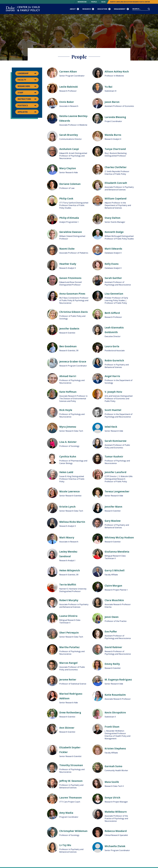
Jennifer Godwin (69, 329)
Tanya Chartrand (115, 149)
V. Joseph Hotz (113, 392)
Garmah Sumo (113, 766)
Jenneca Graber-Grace (73, 362)
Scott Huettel (113, 410)
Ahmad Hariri (68, 376)
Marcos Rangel (68, 663)
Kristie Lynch (67, 507)
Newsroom (82, 2)
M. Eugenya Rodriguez (118, 680)
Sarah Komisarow (116, 441)
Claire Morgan (113, 586)
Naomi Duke (67, 249)
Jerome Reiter (68, 680)
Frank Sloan (112, 727)
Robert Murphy (69, 600)
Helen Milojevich (70, 570)
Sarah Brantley (69, 135)
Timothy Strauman (71, 765)
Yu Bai (108, 87)
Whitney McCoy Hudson (119, 537)
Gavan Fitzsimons (70, 278)
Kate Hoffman (68, 392)
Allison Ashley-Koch (117, 72)
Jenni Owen (112, 617)
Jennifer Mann (113, 507)
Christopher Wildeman (73, 831)
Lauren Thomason (71, 798)
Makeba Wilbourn (116, 812)
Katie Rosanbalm (115, 695)
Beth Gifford (112, 313)
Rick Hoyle (66, 410)
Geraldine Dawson (71, 232)
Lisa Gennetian (114, 294)
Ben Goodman (68, 346)
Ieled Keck (111, 427)
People (94, 2)
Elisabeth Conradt (116, 183)
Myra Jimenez (68, 427)
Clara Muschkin (114, 600)
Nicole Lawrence (69, 491)
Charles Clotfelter (116, 167)
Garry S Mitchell (115, 570)
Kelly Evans (112, 264)
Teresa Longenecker (117, 491)
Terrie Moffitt (68, 585)
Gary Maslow (113, 521)
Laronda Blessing (115, 117)
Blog (103, 2)
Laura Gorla (112, 346)
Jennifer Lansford (115, 472)
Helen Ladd (66, 472)
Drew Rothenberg (70, 712)
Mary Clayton (68, 168)
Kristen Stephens (115, 748)
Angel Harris (112, 376)
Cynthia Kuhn (68, 456)
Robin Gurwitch (114, 360)
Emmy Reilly (112, 664)
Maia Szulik (112, 782)
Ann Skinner (67, 728)
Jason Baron (112, 102)
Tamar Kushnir (114, 456)
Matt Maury (67, 537)
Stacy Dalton (113, 218)
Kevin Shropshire (115, 712)
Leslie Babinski (69, 87)
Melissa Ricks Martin (72, 522)
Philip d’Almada (69, 218)
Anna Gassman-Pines (72, 294)
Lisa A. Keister (68, 442)
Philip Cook (66, 199)
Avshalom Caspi (69, 149)
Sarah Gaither (113, 278)
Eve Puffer (111, 632)
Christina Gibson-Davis (74, 312)
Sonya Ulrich (112, 798)
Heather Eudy (68, 264)
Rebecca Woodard (116, 831)
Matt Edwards (113, 249)
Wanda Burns (113, 135)
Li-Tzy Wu (65, 845)
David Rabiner (113, 647)
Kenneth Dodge (114, 232)
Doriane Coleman (70, 184)
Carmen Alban (68, 72)
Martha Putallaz (69, 647)
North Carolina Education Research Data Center (130, 2)
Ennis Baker (67, 102)
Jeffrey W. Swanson (71, 781)
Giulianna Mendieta (117, 552)
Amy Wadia (66, 813)
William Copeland (116, 199)
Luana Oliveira (68, 616)
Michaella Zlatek (115, 846)
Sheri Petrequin (69, 633)
